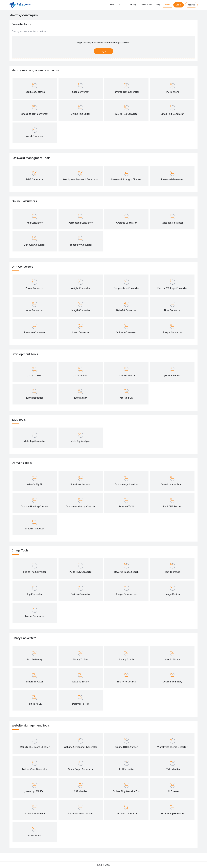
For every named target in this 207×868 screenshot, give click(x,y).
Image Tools (20, 550)
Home (111, 5)
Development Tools (25, 354)
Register (191, 5)
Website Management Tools (31, 725)
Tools (167, 5)
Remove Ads (146, 5)
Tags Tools (19, 420)
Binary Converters (24, 638)
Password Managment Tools (31, 158)
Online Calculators (24, 201)
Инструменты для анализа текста (35, 70)
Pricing (133, 5)
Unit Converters (22, 267)
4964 (99, 865)
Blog (158, 5)
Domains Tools (22, 463)
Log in (179, 5)
